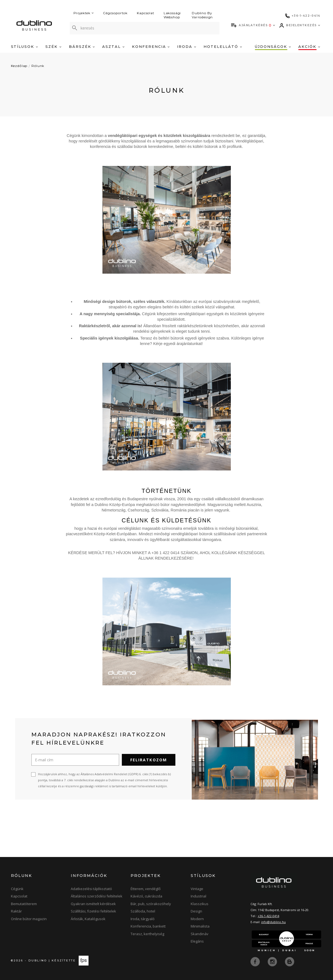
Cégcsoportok (115, 13)
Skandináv (200, 934)
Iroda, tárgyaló (143, 919)
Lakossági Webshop (172, 15)
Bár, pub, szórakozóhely (151, 904)
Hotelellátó (223, 46)
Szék (53, 46)
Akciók (309, 46)
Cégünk (17, 889)
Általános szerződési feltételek (97, 896)
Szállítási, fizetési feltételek (93, 911)
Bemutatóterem (24, 904)
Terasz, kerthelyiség (147, 934)
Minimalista (200, 926)
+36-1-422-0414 (268, 916)
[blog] (290, 961)
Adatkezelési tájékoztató (91, 889)
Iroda (187, 46)
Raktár (16, 911)
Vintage (197, 889)
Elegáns (197, 941)
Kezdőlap (19, 66)
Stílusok (25, 46)
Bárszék (82, 46)
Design (196, 911)
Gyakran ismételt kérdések (93, 904)
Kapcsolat (146, 13)
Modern (197, 919)
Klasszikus (200, 904)
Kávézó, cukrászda (146, 896)
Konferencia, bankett (148, 926)
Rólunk (38, 66)
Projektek (84, 13)
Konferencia (151, 46)
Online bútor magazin (29, 919)
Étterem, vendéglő (146, 889)
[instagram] (273, 961)
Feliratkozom (149, 760)
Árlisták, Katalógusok (88, 919)
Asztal (113, 46)
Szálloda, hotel (143, 911)
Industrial (198, 896)
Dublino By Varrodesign (202, 15)
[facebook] (256, 961)
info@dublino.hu (273, 922)
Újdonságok (273, 46)
